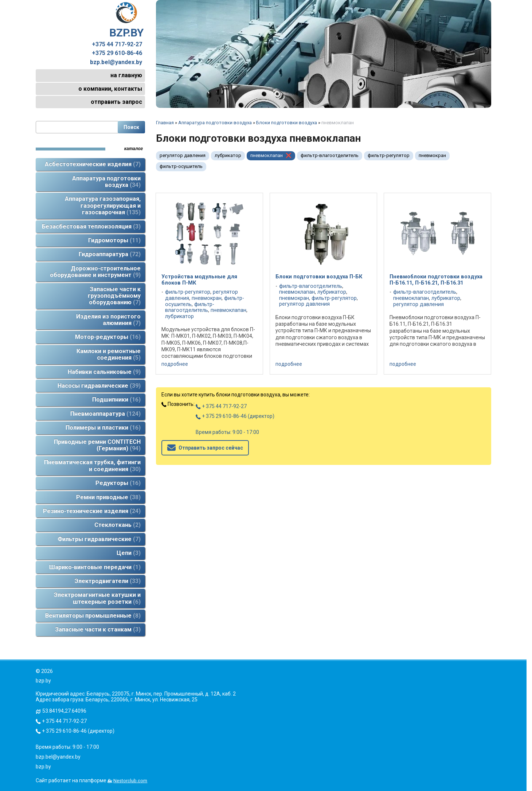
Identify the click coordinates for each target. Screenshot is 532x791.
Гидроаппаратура (110, 254)
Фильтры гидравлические (99, 539)
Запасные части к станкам (98, 629)
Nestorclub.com (130, 781)
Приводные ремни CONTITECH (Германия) (97, 445)
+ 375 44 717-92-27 (221, 406)
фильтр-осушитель (181, 166)
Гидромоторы (114, 240)
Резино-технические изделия (92, 511)
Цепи (129, 553)
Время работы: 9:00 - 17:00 (227, 432)
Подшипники (116, 400)
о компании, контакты (110, 89)
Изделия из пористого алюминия (108, 320)
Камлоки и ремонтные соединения (109, 354)
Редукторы (118, 483)
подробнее (175, 364)
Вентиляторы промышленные (93, 616)
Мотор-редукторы (108, 337)
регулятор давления (183, 155)
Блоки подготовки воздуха (287, 123)
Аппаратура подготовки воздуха (106, 182)
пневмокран (432, 155)
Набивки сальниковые (104, 372)
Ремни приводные (108, 497)
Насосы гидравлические (99, 386)
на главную (126, 75)
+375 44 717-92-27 (117, 44)
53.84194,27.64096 (64, 711)
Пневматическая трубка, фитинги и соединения (92, 465)
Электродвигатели (108, 581)
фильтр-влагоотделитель (330, 155)
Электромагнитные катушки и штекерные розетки (97, 598)
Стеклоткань (118, 525)
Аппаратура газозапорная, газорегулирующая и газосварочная (103, 205)
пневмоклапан (267, 155)
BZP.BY (126, 20)
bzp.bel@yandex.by (116, 62)
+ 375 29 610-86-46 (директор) (235, 416)
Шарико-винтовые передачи (95, 567)
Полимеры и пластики (103, 428)
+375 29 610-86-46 (117, 53)
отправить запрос (116, 102)
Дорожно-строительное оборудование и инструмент (95, 272)
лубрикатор (228, 155)
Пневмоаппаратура (105, 414)
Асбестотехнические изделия (93, 164)
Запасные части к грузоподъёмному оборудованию (114, 296)
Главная (165, 123)
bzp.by (43, 767)
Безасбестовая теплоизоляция (91, 226)
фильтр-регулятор (389, 155)
